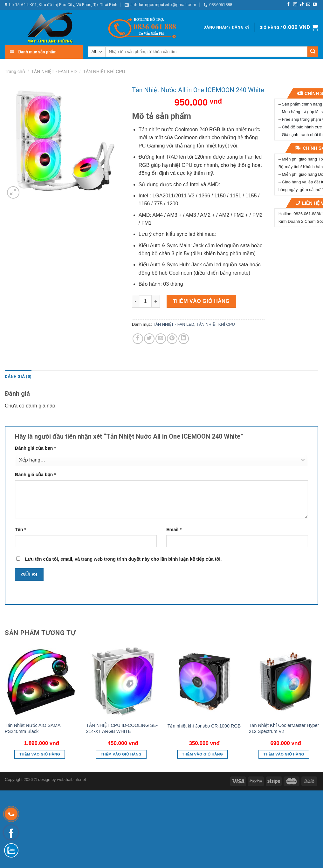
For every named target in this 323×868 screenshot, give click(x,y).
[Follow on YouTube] (315, 5)
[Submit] (313, 52)
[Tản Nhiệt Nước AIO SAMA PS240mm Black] (42, 681)
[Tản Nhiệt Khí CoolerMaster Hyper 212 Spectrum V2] (286, 681)
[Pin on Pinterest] (172, 339)
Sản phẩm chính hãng (302, 104)
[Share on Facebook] (138, 339)
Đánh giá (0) (18, 376)
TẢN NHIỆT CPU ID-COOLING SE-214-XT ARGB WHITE (122, 728)
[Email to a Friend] (161, 339)
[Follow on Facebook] (289, 5)
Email (174, 530)
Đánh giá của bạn (35, 448)
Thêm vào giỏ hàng (201, 301)
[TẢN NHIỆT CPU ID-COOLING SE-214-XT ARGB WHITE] (123, 681)
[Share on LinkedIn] (184, 339)
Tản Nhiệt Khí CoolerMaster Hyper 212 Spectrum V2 (284, 728)
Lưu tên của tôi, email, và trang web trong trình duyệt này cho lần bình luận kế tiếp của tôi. (123, 559)
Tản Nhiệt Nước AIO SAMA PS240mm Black (33, 728)
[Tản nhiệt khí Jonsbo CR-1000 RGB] (204, 681)
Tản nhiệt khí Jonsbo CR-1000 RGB (204, 726)
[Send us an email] (308, 5)
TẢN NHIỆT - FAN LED (54, 72)
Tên (21, 530)
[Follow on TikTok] (302, 5)
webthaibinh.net (71, 779)
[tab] (18, 377)
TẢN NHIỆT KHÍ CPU (104, 72)
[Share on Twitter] (149, 339)
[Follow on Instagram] (295, 5)
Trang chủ (15, 72)
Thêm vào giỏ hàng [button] (40, 754)
